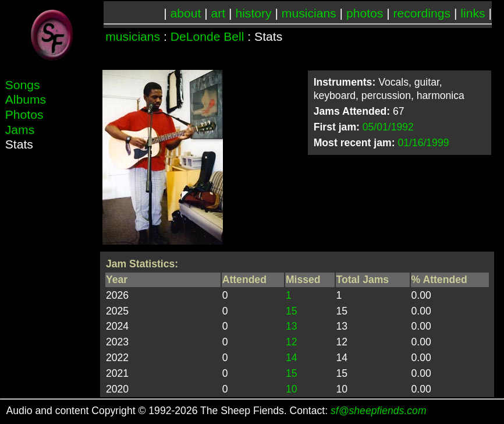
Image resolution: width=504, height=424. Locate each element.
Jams (20, 130)
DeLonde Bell (207, 36)
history (253, 13)
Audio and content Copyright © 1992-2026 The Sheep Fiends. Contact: (216, 411)
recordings (422, 13)
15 (292, 311)
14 (292, 358)
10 (292, 389)
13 (292, 326)
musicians (309, 13)
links (473, 13)
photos (365, 13)
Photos (24, 114)
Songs (23, 85)
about (186, 13)
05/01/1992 (388, 127)
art (219, 13)
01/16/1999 (423, 143)
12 (292, 342)
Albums (26, 99)
